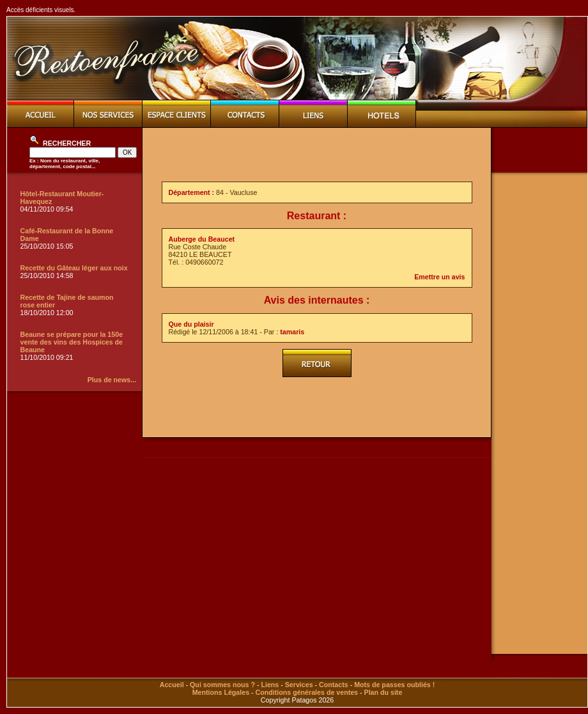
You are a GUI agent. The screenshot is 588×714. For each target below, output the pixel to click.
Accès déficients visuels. (41, 10)
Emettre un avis (439, 277)
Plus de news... (112, 380)
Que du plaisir (191, 324)
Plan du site (383, 692)
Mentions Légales (221, 692)
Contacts (334, 685)
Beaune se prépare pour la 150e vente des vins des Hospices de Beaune (72, 342)
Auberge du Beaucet (202, 239)
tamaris (292, 332)
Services (299, 685)
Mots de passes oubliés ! (394, 685)
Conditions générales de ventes (307, 692)
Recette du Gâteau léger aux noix (74, 268)
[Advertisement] (317, 155)
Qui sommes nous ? (222, 685)
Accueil (172, 685)
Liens (270, 685)
